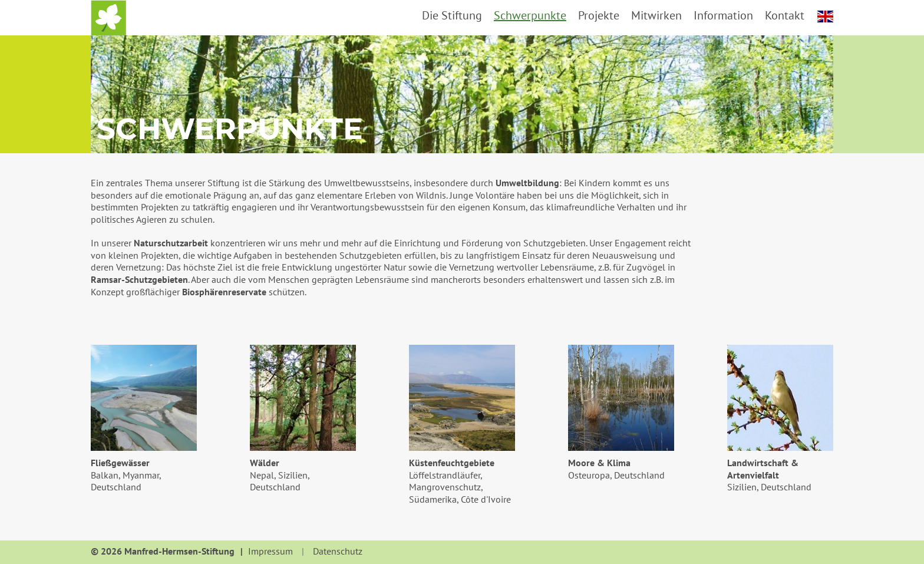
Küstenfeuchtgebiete (452, 463)
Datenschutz (338, 552)
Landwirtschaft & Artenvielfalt (763, 469)
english (825, 17)
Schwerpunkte (530, 15)
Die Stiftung (452, 15)
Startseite (108, 18)
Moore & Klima (599, 463)
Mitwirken (656, 15)
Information (723, 15)
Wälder (265, 463)
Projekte (599, 15)
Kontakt (785, 15)
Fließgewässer (120, 463)
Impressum (270, 552)
